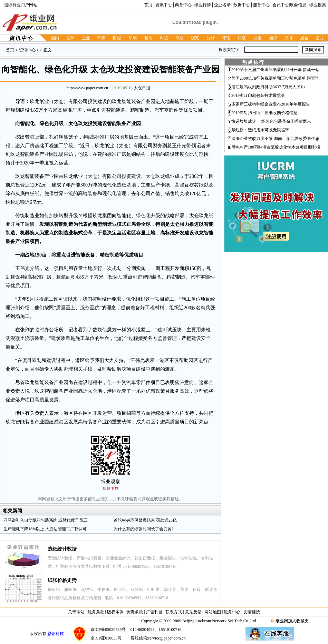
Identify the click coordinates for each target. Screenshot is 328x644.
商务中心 (183, 5)
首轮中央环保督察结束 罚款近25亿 (145, 520)
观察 (195, 38)
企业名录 (222, 5)
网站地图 (213, 612)
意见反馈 (193, 612)
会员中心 (281, 5)
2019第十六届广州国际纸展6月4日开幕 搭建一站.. (276, 70)
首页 (148, 5)
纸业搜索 (318, 5)
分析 (211, 38)
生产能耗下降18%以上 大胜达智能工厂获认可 (45, 529)
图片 (320, 38)
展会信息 (298, 5)
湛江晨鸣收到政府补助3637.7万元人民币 (268, 87)
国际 (70, 38)
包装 (148, 38)
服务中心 (261, 5)
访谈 (242, 38)
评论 (226, 38)
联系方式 (174, 612)
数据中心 (242, 5)
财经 (117, 38)
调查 (258, 38)
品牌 (289, 38)
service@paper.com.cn (167, 638)
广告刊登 (154, 612)
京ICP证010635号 (106, 638)
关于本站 (77, 612)
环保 (102, 38)
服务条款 (96, 612)
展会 (304, 38)
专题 (180, 38)
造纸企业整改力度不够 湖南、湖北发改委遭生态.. (276, 139)
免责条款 (135, 612)
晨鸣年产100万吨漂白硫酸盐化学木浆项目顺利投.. (277, 147)
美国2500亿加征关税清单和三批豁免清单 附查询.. (276, 78)
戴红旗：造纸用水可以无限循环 (260, 130)
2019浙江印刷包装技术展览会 (258, 95)
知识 (273, 38)
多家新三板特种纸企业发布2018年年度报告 (271, 104)
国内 (55, 38)
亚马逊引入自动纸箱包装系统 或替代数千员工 (45, 520)
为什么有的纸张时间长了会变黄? (143, 529)
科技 (164, 38)
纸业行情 (203, 5)
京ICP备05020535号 (108, 630)
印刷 (133, 38)
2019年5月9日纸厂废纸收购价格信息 (264, 113)
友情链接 (252, 612)
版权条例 (115, 612)
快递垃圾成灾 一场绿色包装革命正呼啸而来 (271, 121)
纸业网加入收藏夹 (292, 621)
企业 (86, 38)
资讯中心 (164, 5)
